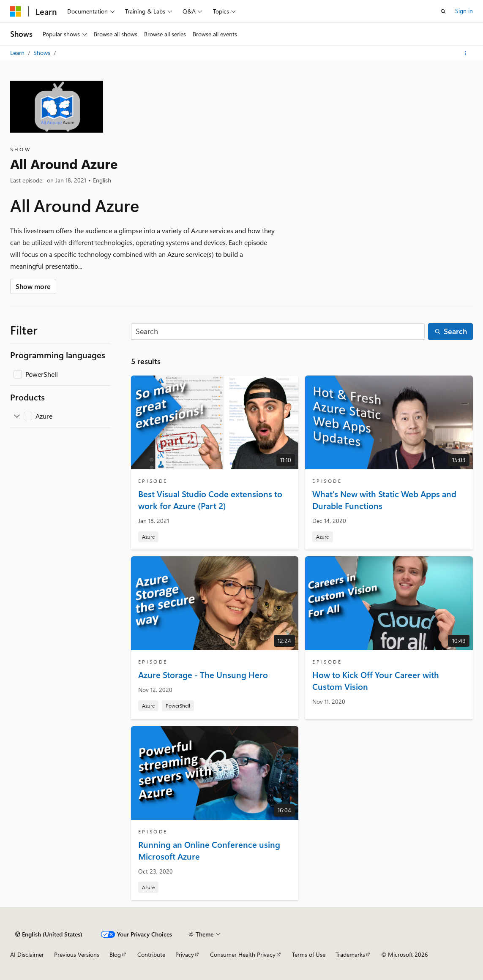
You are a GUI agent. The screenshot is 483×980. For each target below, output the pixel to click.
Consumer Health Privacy (243, 954)
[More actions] (465, 53)
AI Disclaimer (27, 954)
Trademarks (350, 954)
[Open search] (443, 11)
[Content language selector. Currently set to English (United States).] (49, 934)
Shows (43, 53)
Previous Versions (77, 954)
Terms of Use (309, 954)
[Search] (278, 332)
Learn (18, 53)
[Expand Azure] (17, 416)
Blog (115, 954)
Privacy (185, 954)
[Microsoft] (16, 11)
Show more (33, 286)
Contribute (151, 954)
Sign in (464, 11)
